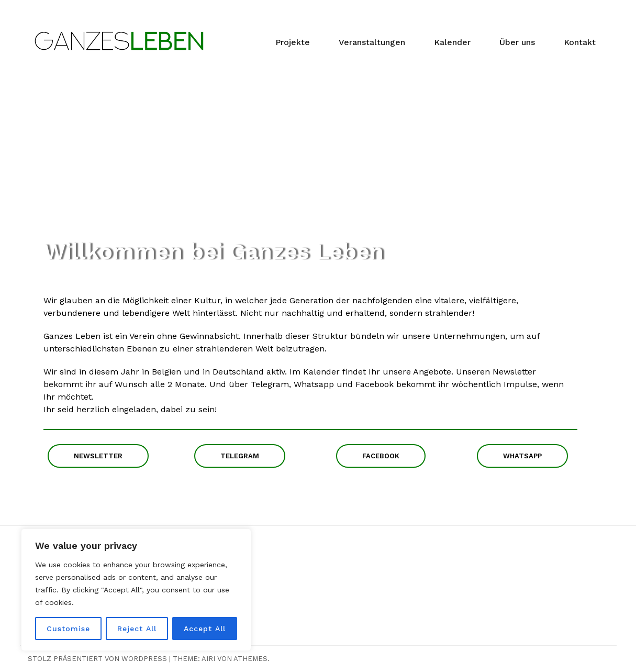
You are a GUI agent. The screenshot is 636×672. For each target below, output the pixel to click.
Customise (68, 629)
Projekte (293, 42)
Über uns (517, 42)
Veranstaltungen (372, 42)
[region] (136, 590)
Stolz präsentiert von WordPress (97, 659)
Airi (208, 659)
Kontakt (580, 42)
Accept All (205, 629)
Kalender (452, 42)
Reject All (137, 629)
